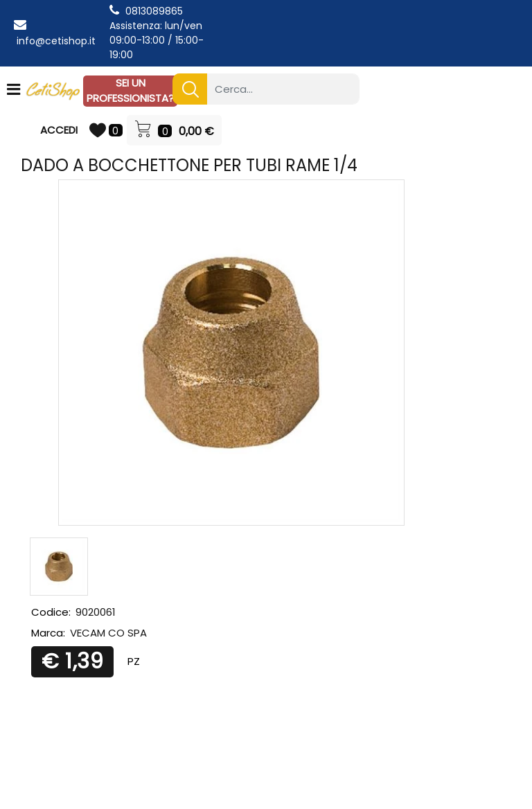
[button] (190, 89)
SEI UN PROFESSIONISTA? (130, 91)
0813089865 (154, 11)
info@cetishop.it (56, 41)
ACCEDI (59, 130)
